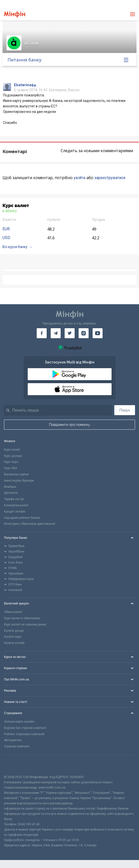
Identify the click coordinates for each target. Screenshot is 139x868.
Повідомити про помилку (69, 425)
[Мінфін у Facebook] (42, 333)
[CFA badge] (15, 765)
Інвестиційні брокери (19, 481)
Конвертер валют (16, 505)
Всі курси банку (15, 247)
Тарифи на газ (14, 499)
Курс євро (11, 462)
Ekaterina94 (25, 85)
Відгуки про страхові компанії (25, 728)
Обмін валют (13, 612)
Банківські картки (16, 474)
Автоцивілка (13, 740)
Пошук (125, 410)
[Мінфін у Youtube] (98, 333)
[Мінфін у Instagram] (84, 333)
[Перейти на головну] (15, 14)
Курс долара (13, 456)
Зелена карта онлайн (19, 722)
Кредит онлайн (15, 512)
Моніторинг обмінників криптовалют (30, 524)
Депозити (11, 493)
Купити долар (14, 631)
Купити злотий (14, 643)
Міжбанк (10, 487)
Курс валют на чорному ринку (25, 624)
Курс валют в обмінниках (22, 618)
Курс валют (12, 450)
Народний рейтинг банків (22, 518)
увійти (79, 178)
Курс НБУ (11, 468)
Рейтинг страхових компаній (24, 734)
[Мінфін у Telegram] (56, 333)
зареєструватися (110, 178)
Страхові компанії (17, 746)
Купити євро (13, 637)
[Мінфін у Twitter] (70, 333)
